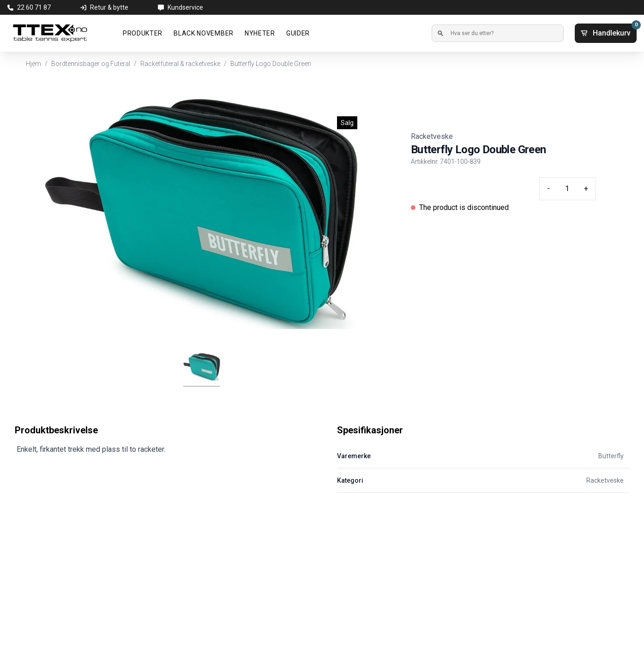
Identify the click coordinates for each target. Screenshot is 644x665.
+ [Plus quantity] (586, 189)
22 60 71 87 (34, 7)
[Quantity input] (567, 189)
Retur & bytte (109, 7)
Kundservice (185, 7)
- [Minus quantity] (548, 189)
